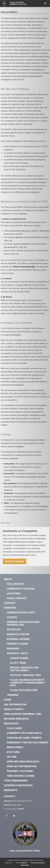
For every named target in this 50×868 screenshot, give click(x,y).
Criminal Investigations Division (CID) (23, 624)
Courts (12, 617)
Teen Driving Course (21, 776)
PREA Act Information (22, 766)
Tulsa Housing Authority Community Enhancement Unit (27, 683)
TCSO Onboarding (16, 781)
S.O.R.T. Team (18, 663)
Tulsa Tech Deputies (24, 690)
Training (13, 695)
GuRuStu (24, 863)
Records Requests (16, 719)
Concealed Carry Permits (24, 738)
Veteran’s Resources (18, 785)
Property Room (17, 644)
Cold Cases (14, 728)
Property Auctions (20, 771)
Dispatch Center (18, 634)
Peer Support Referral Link (23, 714)
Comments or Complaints (24, 733)
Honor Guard (19, 658)
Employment (15, 747)
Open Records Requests (23, 762)
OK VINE (12, 757)
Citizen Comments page (24, 267)
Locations (14, 594)
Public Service (17, 598)
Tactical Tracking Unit (25, 675)
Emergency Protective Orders (27, 743)
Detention (14, 630)
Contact (10, 603)
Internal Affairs (18, 639)
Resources (11, 724)
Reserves (13, 649)
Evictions (13, 752)
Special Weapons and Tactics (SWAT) (24, 669)
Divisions (10, 608)
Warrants (11, 790)
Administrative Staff (21, 613)
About (8, 579)
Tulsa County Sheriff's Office (18, 3)
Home (8, 700)
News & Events (14, 709)
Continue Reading (15, 561)
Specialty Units (17, 653)
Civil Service (15, 584)
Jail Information (15, 705)
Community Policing (21, 589)
